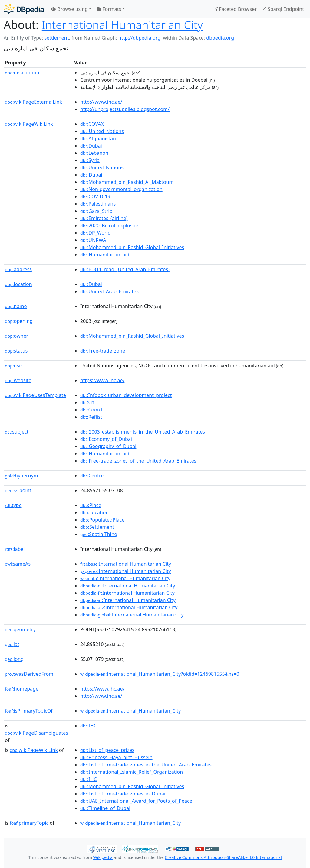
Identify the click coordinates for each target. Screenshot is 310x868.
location (18, 284)
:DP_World (96, 233)
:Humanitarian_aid (105, 255)
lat (12, 644)
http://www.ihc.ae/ (101, 102)
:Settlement (97, 527)
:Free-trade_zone (103, 351)
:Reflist (91, 417)
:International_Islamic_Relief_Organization (132, 772)
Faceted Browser (235, 9)
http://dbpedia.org (139, 38)
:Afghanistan (98, 138)
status (16, 351)
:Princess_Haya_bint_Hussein (116, 757)
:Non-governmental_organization (121, 189)
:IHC (89, 726)
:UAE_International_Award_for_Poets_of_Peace (136, 801)
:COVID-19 (95, 197)
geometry (20, 629)
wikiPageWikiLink (29, 124)
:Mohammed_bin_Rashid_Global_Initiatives (132, 247)
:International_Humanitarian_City (130, 711)
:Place (91, 505)
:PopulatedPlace (102, 520)
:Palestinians (98, 204)
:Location (94, 512)
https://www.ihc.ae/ (102, 380)
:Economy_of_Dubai (106, 439)
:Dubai (91, 146)
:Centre (92, 476)
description (22, 73)
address (18, 269)
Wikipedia (103, 857)
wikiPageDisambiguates (36, 733)
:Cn (87, 402)
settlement (56, 38)
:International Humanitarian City (126, 564)
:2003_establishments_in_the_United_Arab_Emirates (143, 432)
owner (16, 336)
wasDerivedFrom (29, 674)
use (13, 366)
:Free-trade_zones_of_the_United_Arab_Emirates (138, 461)
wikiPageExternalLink (33, 102)
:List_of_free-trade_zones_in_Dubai (123, 794)
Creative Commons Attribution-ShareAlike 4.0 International (223, 857)
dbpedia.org (220, 38)
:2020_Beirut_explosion (110, 226)
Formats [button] (109, 9)
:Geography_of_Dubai (108, 446)
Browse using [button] (69, 9)
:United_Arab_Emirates (109, 291)
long (14, 659)
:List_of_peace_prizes (107, 750)
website (18, 380)
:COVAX (92, 124)
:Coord (91, 410)
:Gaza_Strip (96, 211)
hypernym (21, 476)
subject (17, 432)
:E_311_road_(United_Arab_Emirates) (125, 269)
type (13, 505)
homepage (22, 689)
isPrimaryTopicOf (29, 711)
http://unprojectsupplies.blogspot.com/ (125, 109)
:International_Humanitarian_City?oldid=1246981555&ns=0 (160, 674)
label (15, 549)
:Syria (90, 160)
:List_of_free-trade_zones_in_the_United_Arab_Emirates (146, 765)
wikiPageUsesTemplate (35, 395)
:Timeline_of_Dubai (105, 808)
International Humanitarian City (122, 25)
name (16, 306)
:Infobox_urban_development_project (126, 395)
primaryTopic (29, 823)
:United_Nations (102, 131)
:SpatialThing (99, 534)
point (18, 490)
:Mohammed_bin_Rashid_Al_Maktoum (127, 182)
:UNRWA (93, 240)
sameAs (18, 564)
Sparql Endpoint (283, 9)
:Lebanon (94, 153)
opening (19, 321)
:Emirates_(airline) (104, 218)
